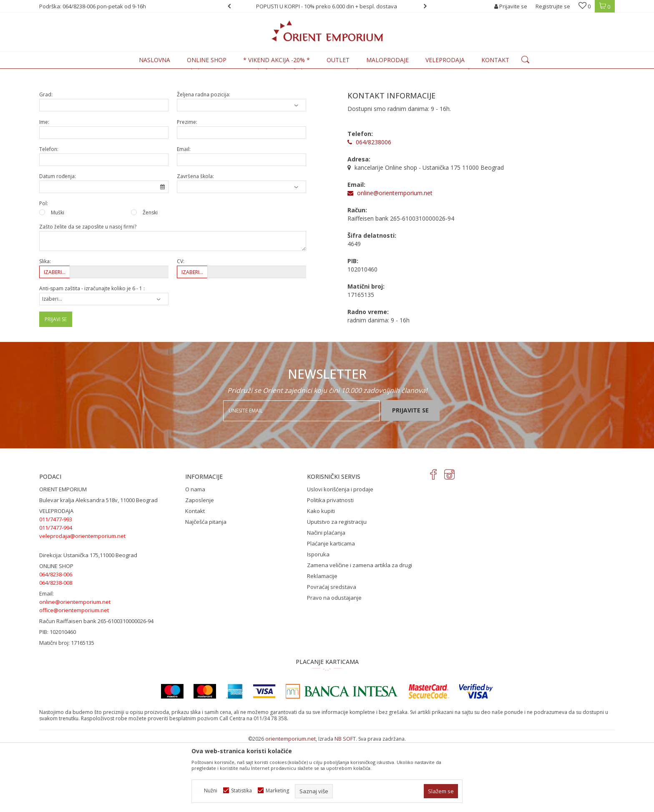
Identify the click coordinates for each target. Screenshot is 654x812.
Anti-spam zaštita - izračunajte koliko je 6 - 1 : (92, 357)
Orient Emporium (60, 74)
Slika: (45, 330)
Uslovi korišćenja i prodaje (340, 558)
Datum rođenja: (58, 245)
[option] (327, 6)
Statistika (241, 791)
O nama (195, 558)
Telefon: (49, 218)
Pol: (44, 272)
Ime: (44, 191)
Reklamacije (322, 645)
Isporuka (318, 623)
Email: (184, 218)
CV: (181, 330)
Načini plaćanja (326, 601)
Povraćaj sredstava (332, 656)
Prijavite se (410, 479)
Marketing (277, 791)
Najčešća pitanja (206, 591)
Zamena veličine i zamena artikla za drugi (360, 634)
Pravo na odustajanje (334, 666)
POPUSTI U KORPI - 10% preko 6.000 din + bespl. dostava (327, 6)
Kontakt (195, 580)
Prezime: (187, 191)
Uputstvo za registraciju (337, 591)
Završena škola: (195, 245)
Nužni (211, 791)
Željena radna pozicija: (204, 163)
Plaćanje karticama (331, 612)
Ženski (150, 281)
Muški (58, 281)
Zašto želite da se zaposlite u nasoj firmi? (88, 295)
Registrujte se (553, 6)
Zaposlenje (200, 569)
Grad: (46, 163)
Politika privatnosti (330, 569)
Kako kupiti (321, 580)
